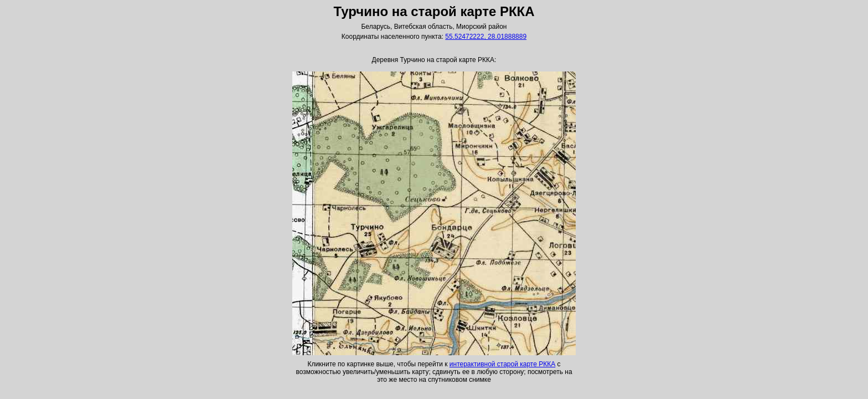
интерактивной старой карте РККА (502, 364)
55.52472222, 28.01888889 (486, 37)
